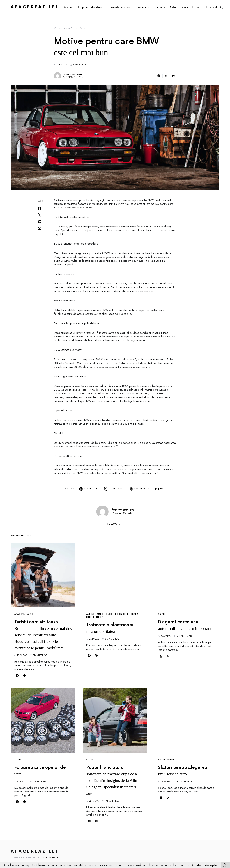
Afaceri (19, 614)
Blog (110, 614)
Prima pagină (63, 28)
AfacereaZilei (34, 7)
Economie (122, 614)
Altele (90, 614)
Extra (135, 614)
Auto (83, 28)
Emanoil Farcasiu (72, 75)
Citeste (196, 865)
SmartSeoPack (50, 858)
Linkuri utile (95, 617)
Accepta (211, 865)
